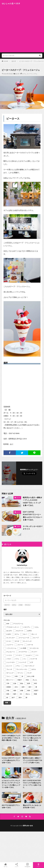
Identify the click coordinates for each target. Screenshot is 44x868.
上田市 (18, 527)
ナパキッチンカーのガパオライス (33, 528)
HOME (6, 61)
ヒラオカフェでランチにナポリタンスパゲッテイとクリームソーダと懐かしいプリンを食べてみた (11, 784)
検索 (7, 703)
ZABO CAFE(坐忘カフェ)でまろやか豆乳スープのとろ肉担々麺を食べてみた (11, 738)
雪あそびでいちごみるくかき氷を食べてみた (32, 806)
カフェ (24, 74)
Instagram (28, 865)
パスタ (21, 605)
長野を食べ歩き (28, 826)
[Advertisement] (22, 28)
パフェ (35, 74)
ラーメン (28, 605)
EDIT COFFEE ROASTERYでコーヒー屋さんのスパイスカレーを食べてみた (33, 516)
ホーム (6, 865)
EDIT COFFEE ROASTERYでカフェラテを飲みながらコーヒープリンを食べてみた (32, 784)
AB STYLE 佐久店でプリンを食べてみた (11, 806)
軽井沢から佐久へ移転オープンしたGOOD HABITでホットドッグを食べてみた (33, 501)
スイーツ (30, 74)
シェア (17, 865)
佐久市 (14, 61)
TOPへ (38, 865)
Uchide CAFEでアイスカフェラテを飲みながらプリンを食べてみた (11, 760)
